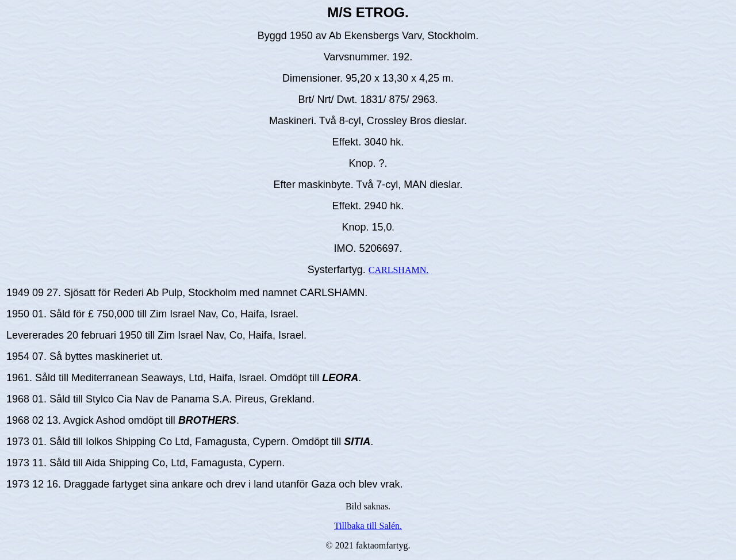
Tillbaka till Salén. (368, 526)
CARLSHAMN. (398, 270)
